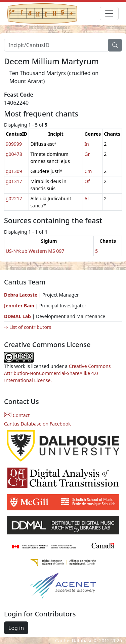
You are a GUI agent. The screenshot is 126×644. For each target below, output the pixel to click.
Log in (16, 628)
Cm (88, 171)
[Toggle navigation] (109, 13)
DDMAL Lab (17, 316)
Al (87, 198)
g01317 (14, 181)
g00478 (14, 154)
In (87, 144)
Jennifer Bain (20, 306)
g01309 (14, 171)
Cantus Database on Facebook (37, 424)
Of (87, 181)
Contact (17, 415)
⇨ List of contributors (28, 327)
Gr (87, 154)
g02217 (14, 198)
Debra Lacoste (21, 295)
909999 (14, 144)
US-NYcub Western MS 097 (35, 251)
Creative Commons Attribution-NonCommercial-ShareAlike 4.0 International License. (57, 373)
